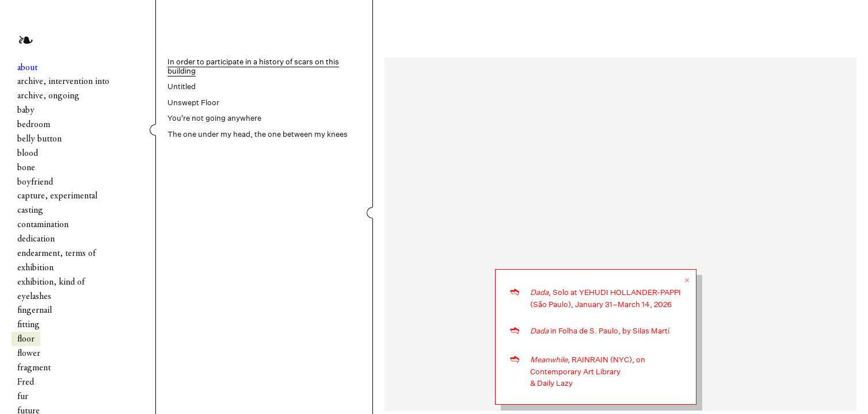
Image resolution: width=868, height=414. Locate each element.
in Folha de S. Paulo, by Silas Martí (600, 331)
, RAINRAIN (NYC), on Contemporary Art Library (588, 366)
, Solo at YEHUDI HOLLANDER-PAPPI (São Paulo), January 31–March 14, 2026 (606, 298)
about (27, 68)
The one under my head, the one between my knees (258, 134)
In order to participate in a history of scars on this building (253, 66)
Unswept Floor (193, 103)
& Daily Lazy (551, 383)
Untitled (182, 87)
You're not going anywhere (214, 118)
